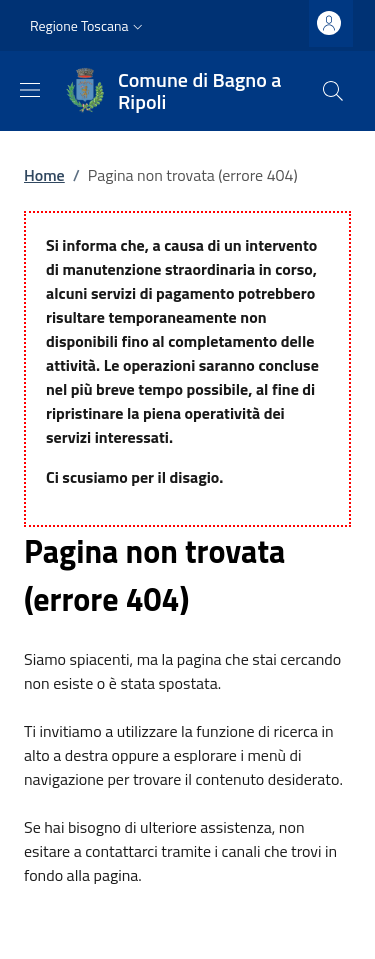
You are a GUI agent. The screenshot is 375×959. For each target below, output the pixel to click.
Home (44, 175)
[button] (88, 26)
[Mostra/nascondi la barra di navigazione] (30, 90)
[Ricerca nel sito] (333, 91)
